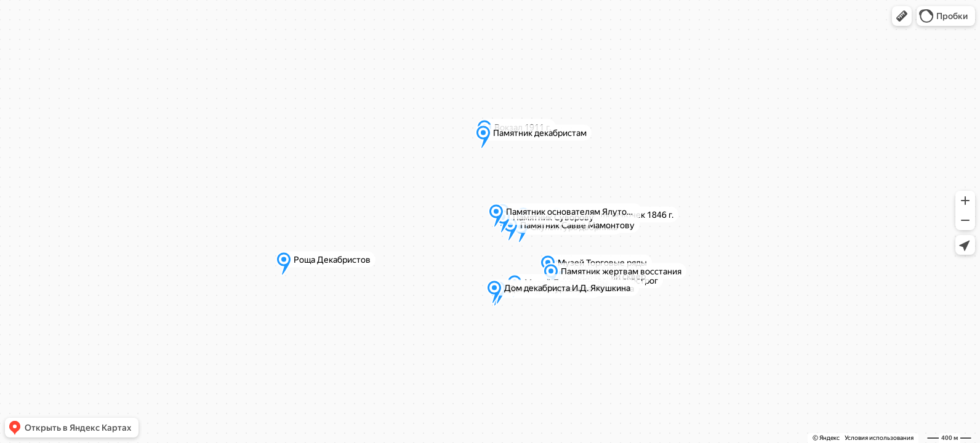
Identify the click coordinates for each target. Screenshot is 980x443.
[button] (902, 16)
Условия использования (879, 438)
